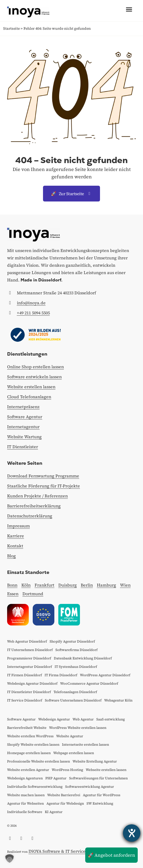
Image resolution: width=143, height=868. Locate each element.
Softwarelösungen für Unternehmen (98, 778)
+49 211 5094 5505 (33, 313)
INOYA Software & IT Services (58, 851)
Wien (125, 585)
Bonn (12, 585)
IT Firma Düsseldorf (61, 675)
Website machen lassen (26, 795)
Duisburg (68, 585)
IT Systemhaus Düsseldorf (76, 667)
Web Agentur (83, 719)
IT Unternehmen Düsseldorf (30, 650)
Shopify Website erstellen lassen (33, 745)
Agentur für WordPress (102, 795)
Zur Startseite (71, 194)
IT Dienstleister (23, 447)
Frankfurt (44, 585)
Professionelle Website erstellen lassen (39, 761)
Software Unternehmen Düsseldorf (73, 700)
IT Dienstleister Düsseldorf (29, 692)
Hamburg (106, 585)
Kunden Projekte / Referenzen (37, 496)
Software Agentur (25, 417)
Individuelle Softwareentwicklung (35, 787)
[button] (9, 859)
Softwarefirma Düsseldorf (77, 650)
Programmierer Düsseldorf (29, 658)
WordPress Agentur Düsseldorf (105, 675)
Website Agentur (70, 736)
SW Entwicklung (100, 803)
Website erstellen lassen (31, 387)
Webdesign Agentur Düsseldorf (32, 683)
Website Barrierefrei (64, 795)
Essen (13, 594)
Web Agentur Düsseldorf (27, 641)
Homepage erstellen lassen (29, 753)
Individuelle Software (25, 812)
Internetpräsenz (23, 407)
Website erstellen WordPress (30, 736)
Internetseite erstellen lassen (85, 745)
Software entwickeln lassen (34, 377)
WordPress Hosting (67, 770)
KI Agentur (54, 812)
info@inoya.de (31, 303)
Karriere (16, 536)
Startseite (11, 28)
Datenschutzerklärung (30, 516)
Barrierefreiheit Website (27, 728)
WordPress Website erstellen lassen (78, 728)
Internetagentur (23, 427)
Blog (11, 556)
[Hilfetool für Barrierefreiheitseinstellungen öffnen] (132, 833)
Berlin (87, 585)
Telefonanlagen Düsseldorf (75, 692)
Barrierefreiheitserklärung (34, 506)
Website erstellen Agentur (28, 770)
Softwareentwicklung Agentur (90, 787)
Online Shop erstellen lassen (35, 367)
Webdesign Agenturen (25, 778)
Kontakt (15, 546)
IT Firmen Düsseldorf (25, 675)
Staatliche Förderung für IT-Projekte (44, 486)
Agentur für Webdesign (65, 803)
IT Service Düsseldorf (25, 700)
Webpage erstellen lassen (74, 753)
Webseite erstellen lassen (106, 770)
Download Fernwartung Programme (43, 476)
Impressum (18, 526)
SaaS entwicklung (111, 719)
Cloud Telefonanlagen (29, 397)
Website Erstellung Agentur (95, 761)
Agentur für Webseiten (25, 803)
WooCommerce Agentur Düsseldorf (89, 683)
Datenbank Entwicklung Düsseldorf (83, 658)
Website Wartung (24, 437)
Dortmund (33, 594)
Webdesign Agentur (54, 719)
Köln (26, 585)
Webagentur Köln (118, 700)
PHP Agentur (56, 778)
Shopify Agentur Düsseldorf (72, 641)
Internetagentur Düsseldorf (30, 667)
